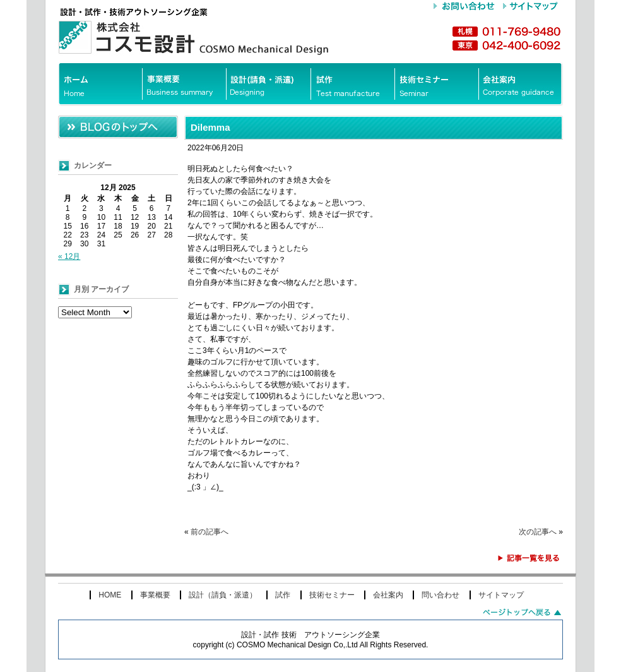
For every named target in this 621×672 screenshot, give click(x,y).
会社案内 (388, 595)
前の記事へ (210, 532)
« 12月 (69, 256)
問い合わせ (441, 595)
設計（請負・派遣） (223, 595)
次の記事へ (538, 532)
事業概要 (155, 595)
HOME (110, 595)
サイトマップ (501, 595)
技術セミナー (332, 595)
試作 (283, 595)
